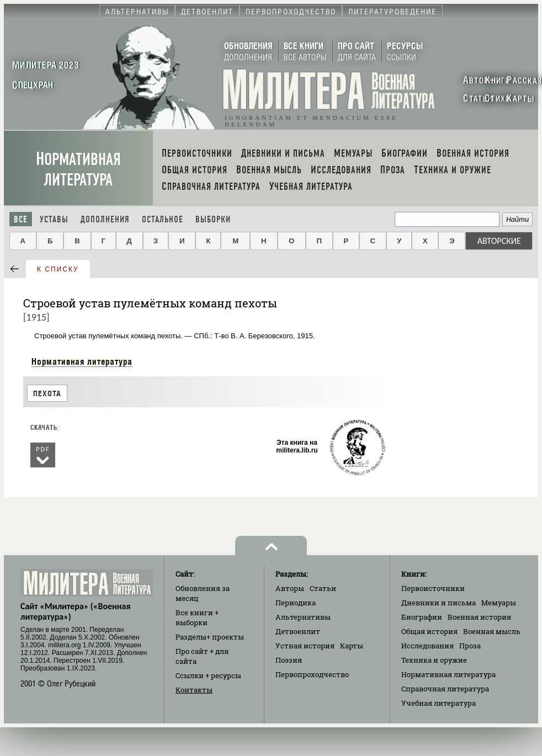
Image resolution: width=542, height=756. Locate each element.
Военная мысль (492, 631)
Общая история (429, 631)
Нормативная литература (78, 169)
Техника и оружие (434, 660)
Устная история (305, 646)
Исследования (427, 646)
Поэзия (289, 660)
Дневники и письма (439, 603)
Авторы (290, 588)
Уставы (54, 219)
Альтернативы (303, 617)
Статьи (323, 588)
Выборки (213, 219)
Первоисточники (433, 588)
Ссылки (208, 675)
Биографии (422, 617)
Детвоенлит (298, 631)
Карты (352, 646)
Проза (470, 646)
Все (21, 219)
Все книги (197, 617)
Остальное (163, 219)
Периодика (296, 603)
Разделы (210, 637)
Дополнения (105, 219)
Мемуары (499, 603)
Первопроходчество (312, 674)
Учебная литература (439, 703)
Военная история (479, 617)
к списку (58, 269)
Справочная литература (445, 689)
